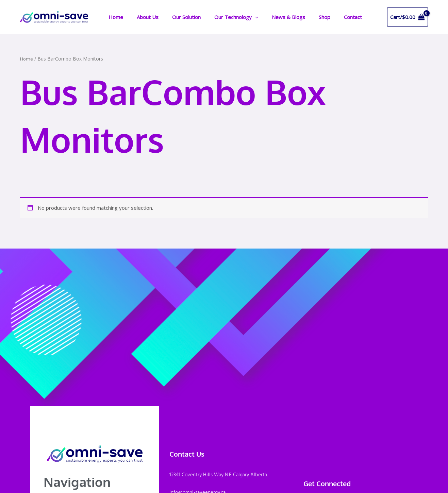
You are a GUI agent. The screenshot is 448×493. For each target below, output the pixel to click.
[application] (244, 17)
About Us (143, 17)
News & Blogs (274, 17)
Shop (306, 17)
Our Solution (179, 17)
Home (115, 17)
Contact (331, 17)
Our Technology (225, 17)
